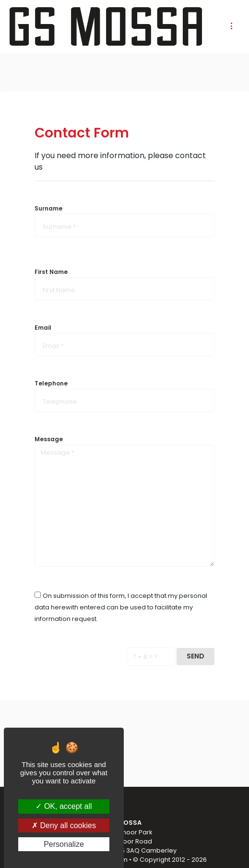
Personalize (64, 844)
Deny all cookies (64, 825)
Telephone (51, 383)
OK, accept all (64, 806)
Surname (48, 208)
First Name (51, 272)
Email (43, 328)
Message (49, 439)
